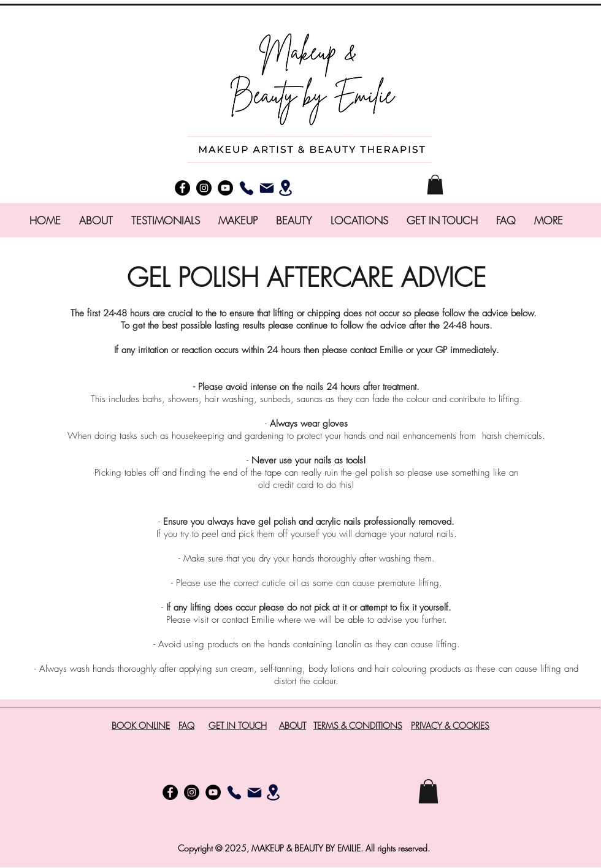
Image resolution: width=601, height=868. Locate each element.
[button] (435, 185)
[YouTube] (225, 188)
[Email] (266, 188)
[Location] (285, 188)
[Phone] (246, 188)
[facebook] (182, 188)
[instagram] (204, 188)
